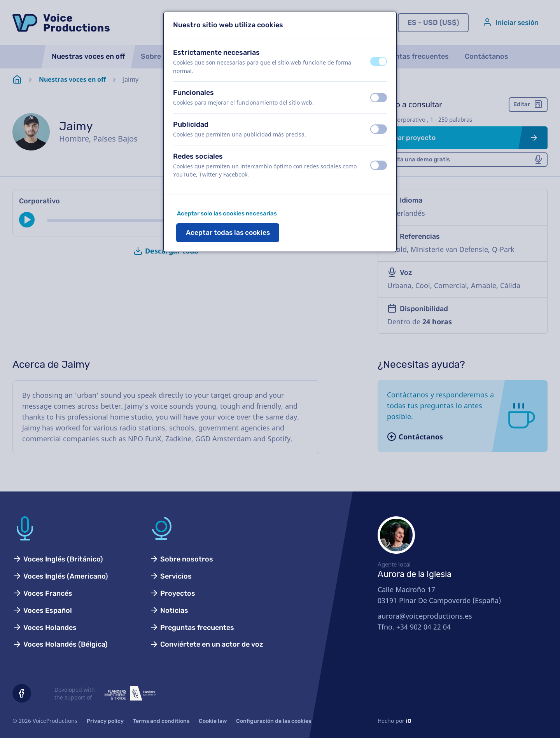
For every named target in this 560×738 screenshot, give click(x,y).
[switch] (379, 61)
